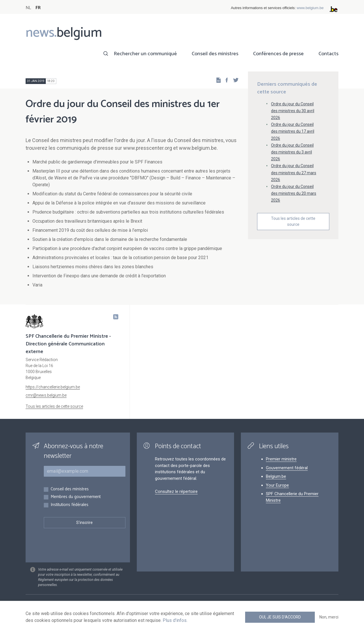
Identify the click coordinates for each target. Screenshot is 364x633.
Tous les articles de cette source (293, 221)
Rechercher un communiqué (145, 54)
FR (38, 8)
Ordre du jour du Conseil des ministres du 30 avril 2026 (293, 111)
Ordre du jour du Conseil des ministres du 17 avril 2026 (293, 131)
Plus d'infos (175, 620)
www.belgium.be (310, 8)
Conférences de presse (278, 54)
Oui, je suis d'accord (280, 617)
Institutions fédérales (70, 505)
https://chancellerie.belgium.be (53, 387)
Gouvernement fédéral (287, 468)
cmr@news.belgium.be (46, 395)
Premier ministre (281, 459)
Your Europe (277, 485)
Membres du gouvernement (76, 497)
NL (28, 8)
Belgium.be (276, 476)
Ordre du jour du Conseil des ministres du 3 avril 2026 (292, 152)
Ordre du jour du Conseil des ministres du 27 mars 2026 (294, 173)
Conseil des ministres (215, 54)
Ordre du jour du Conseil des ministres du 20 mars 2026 (294, 193)
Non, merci (329, 617)
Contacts (328, 54)
